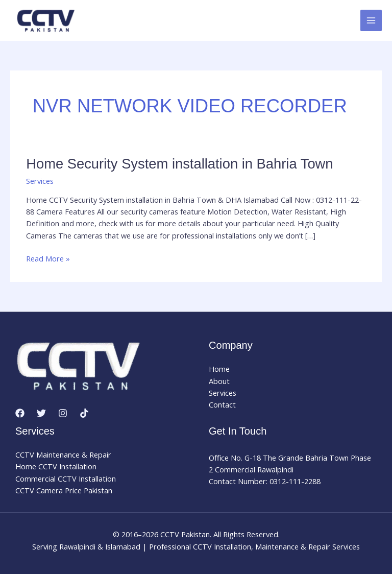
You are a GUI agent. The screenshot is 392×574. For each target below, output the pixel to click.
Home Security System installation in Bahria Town (179, 164)
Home (219, 369)
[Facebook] (20, 413)
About (219, 381)
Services (40, 181)
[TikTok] (84, 413)
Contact (222, 404)
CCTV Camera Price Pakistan (64, 490)
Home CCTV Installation (56, 466)
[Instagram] (63, 413)
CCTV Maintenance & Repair (63, 455)
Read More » (48, 259)
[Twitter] (41, 413)
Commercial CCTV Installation (66, 479)
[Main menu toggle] (371, 20)
